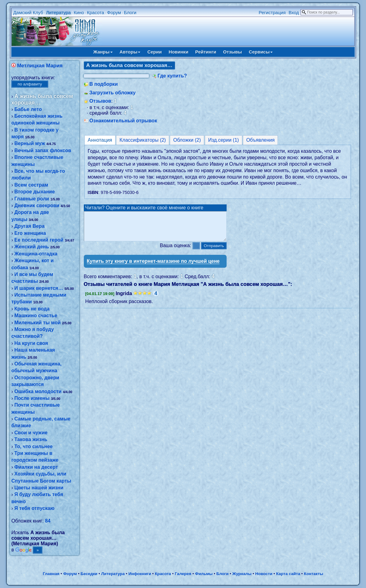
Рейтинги (206, 52)
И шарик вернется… (39, 288)
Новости (264, 574)
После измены (32, 398)
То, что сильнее (34, 446)
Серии (155, 52)
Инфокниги (140, 574)
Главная (51, 574)
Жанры (103, 52)
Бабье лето (28, 109)
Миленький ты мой (38, 323)
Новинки (178, 52)
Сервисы (261, 52)
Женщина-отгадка (36, 254)
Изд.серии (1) (224, 140)
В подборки (104, 84)
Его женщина (30, 233)
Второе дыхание (35, 192)
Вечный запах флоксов (43, 150)
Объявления (261, 140)
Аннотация (100, 140)
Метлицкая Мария (40, 66)
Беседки (89, 574)
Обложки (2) (187, 140)
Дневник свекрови (37, 205)
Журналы (242, 574)
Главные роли (32, 199)
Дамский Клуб (28, 12)
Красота (95, 12)
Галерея (183, 574)
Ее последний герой (39, 240)
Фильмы (204, 574)
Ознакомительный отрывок (123, 121)
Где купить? (172, 76)
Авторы (130, 52)
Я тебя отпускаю (35, 508)
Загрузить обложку (113, 93)
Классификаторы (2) (143, 140)
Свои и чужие (31, 433)
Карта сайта (288, 574)
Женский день (32, 247)
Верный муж (30, 143)
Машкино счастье (36, 316)
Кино (79, 12)
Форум (114, 12)
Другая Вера (29, 226)
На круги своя (31, 343)
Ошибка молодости (38, 391)
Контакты (314, 574)
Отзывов (100, 101)
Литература (58, 12)
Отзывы (233, 52)
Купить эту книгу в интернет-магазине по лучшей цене (153, 267)
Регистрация (272, 12)
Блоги (130, 12)
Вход (294, 12)
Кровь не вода (32, 309)
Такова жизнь (31, 439)
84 (48, 521)
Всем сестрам (31, 185)
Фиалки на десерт (36, 467)
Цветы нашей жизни (39, 488)
